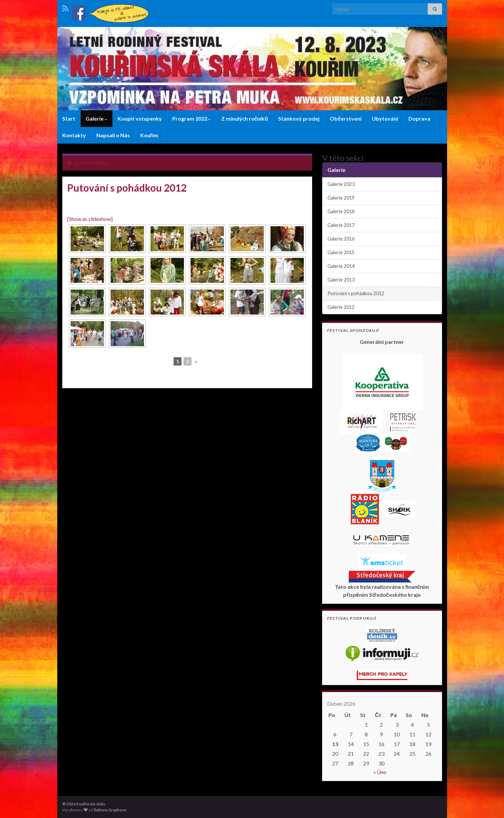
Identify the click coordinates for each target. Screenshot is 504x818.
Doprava (419, 118)
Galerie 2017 (341, 225)
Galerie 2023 (341, 184)
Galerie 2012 (341, 307)
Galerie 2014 (341, 266)
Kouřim (149, 135)
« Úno (380, 772)
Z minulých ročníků (245, 118)
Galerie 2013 (341, 280)
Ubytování (385, 118)
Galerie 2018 (341, 211)
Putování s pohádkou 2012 (356, 293)
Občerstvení (346, 118)
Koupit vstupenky (140, 118)
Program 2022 (192, 118)
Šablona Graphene (110, 810)
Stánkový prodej (299, 118)
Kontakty (74, 135)
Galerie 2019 (341, 198)
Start (69, 118)
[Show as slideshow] (90, 219)
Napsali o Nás (113, 135)
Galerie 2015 (341, 252)
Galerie (96, 118)
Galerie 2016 (341, 239)
